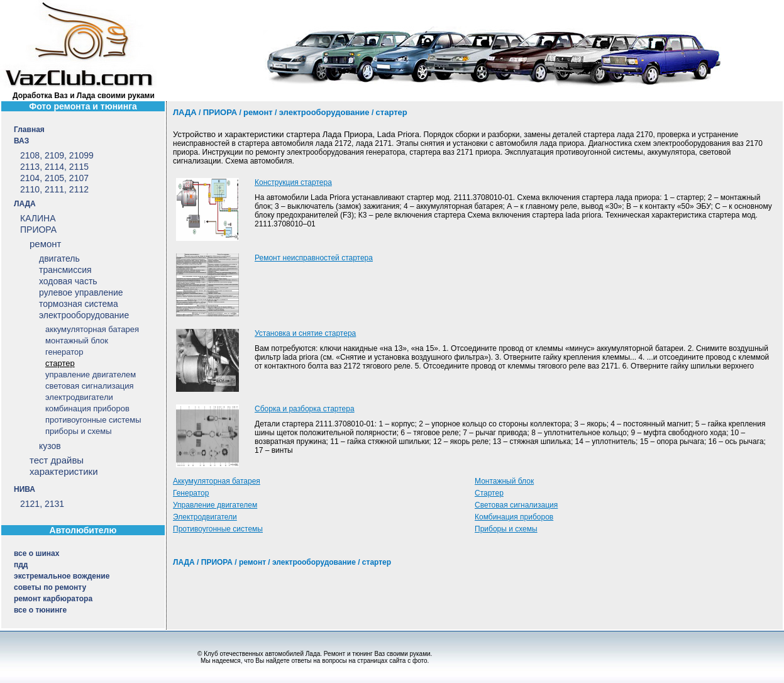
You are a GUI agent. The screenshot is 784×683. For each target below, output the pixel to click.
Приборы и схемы (506, 529)
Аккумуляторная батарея (217, 481)
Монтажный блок (504, 481)
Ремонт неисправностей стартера (314, 258)
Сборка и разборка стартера (305, 409)
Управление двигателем (215, 505)
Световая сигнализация (516, 505)
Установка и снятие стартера (305, 333)
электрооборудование (314, 562)
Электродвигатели (205, 517)
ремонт (252, 562)
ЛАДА (184, 562)
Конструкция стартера (293, 182)
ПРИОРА (217, 562)
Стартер (489, 493)
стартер (377, 562)
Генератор (191, 493)
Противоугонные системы (218, 529)
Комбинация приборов (514, 517)
